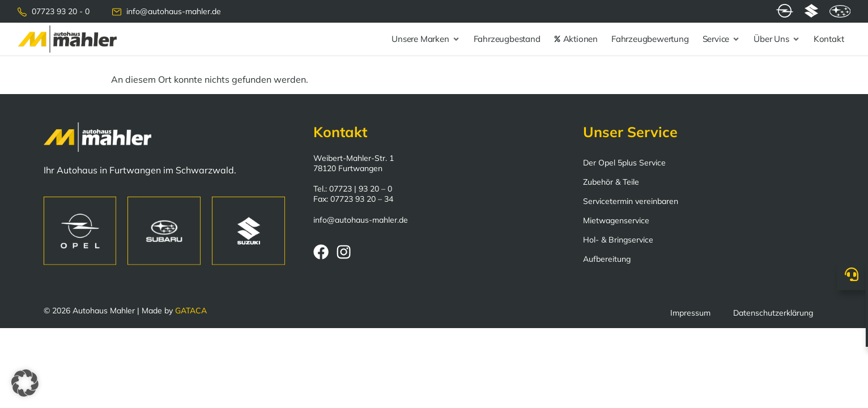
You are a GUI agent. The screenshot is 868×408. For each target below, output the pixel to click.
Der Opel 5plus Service (624, 163)
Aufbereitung (607, 259)
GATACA (191, 311)
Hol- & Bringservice (618, 240)
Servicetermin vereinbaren (631, 201)
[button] (25, 383)
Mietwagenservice (616, 220)
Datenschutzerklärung (773, 313)
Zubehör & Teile (611, 182)
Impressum (690, 313)
